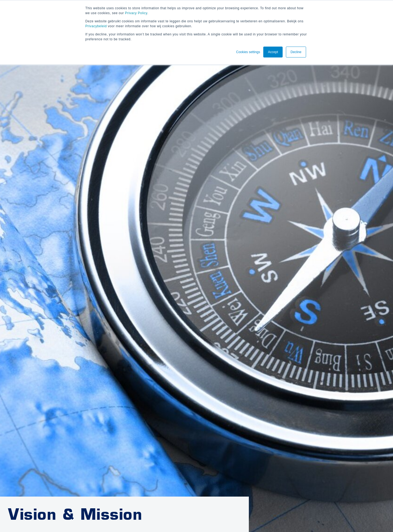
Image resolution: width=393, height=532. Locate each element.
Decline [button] (296, 52)
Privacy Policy (136, 13)
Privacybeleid (96, 26)
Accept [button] (273, 52)
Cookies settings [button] (248, 52)
